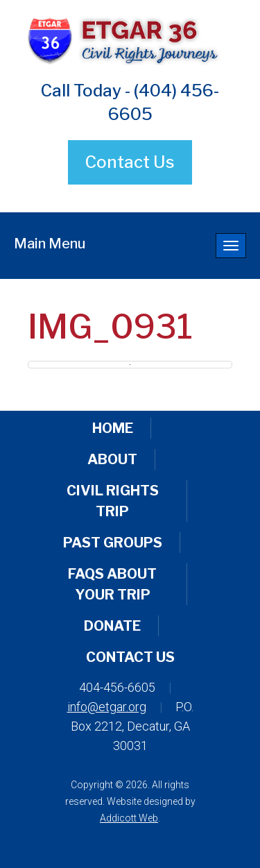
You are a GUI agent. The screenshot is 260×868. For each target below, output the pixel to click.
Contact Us (130, 162)
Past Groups (113, 543)
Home (113, 428)
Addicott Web (129, 818)
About (112, 459)
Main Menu (50, 244)
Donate (112, 626)
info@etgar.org (107, 707)
